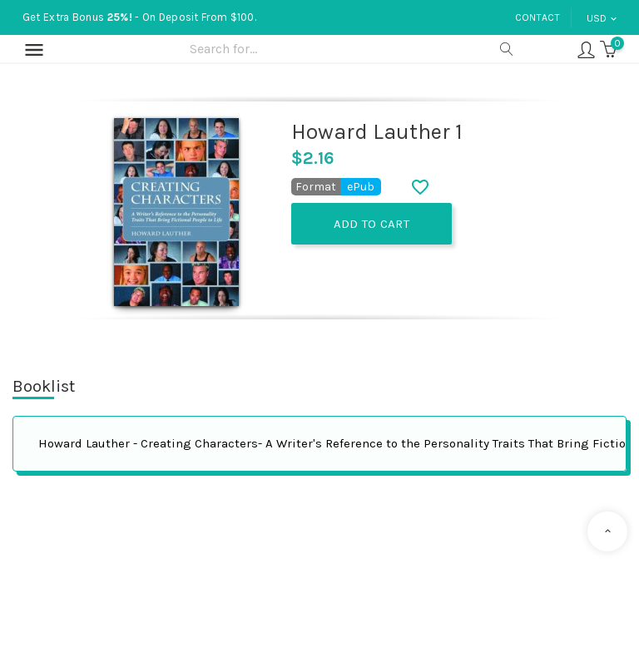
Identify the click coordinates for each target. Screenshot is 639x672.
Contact (537, 17)
